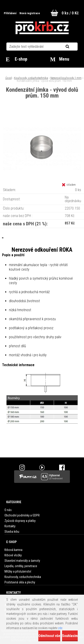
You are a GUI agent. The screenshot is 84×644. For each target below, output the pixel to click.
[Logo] (42, 28)
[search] (73, 47)
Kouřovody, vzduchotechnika (31, 78)
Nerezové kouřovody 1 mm (66, 78)
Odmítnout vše (49, 636)
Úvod (9, 78)
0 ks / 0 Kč (70, 13)
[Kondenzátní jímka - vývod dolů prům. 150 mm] (42, 117)
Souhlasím (70, 636)
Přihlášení (11, 13)
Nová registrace (30, 13)
